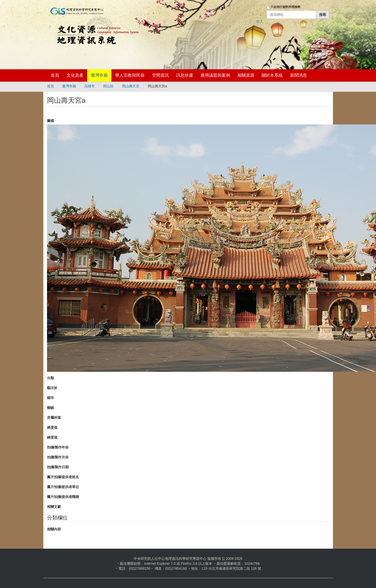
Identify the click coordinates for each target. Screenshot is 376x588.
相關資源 (246, 75)
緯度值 (52, 437)
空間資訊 (160, 75)
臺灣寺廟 (99, 75)
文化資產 (75, 75)
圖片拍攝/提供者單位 (63, 487)
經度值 (52, 427)
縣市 (50, 398)
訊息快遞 (185, 75)
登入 (260, 22)
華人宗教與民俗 (130, 75)
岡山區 (108, 86)
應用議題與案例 (215, 75)
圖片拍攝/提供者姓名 (63, 477)
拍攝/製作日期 (58, 467)
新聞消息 (299, 75)
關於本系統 (272, 75)
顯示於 (52, 388)
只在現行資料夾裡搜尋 (285, 7)
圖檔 (50, 121)
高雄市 (90, 86)
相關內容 (54, 529)
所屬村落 (54, 418)
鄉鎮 (50, 408)
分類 (50, 378)
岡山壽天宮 (131, 86)
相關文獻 (54, 507)
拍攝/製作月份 (58, 457)
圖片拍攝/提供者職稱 (63, 497)
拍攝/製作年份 (58, 447)
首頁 (55, 75)
